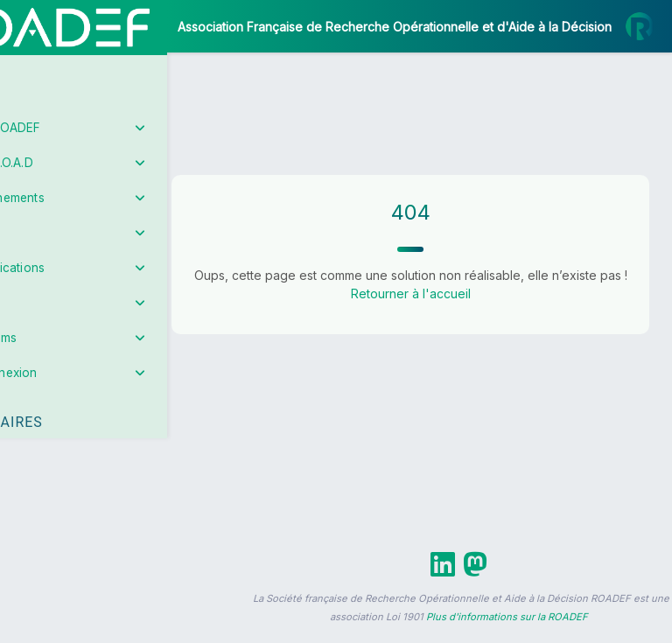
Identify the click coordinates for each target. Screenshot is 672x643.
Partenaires (71, 403)
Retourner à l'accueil (446, 312)
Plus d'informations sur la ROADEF (507, 635)
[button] (26, 519)
